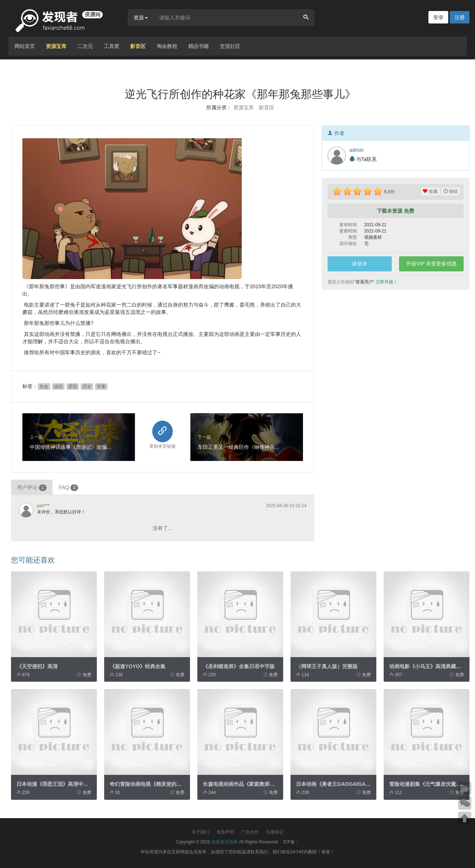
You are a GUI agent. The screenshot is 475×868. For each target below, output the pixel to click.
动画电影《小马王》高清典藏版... (427, 666)
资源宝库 (56, 46)
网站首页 (25, 46)
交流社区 (230, 46)
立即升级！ (387, 282)
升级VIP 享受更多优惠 (431, 264)
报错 (451, 191)
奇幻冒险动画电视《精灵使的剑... (148, 784)
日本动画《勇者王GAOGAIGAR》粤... (340, 784)
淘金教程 (167, 46)
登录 (438, 17)
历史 (87, 387)
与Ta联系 (363, 159)
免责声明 (225, 832)
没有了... (162, 528)
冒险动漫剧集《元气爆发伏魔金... (427, 784)
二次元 (85, 46)
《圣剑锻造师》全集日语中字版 (239, 666)
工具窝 (112, 46)
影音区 (138, 46)
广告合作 (250, 832)
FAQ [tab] (69, 488)
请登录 (359, 264)
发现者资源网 (224, 842)
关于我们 (200, 832)
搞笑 (58, 387)
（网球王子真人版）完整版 (327, 666)
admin (357, 150)
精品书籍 (198, 46)
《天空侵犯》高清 (37, 666)
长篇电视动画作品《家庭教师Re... (242, 784)
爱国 (73, 387)
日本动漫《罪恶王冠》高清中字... (55, 784)
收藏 (430, 191)
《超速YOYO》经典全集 (138, 666)
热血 (44, 387)
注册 (460, 17)
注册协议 (275, 832)
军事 (101, 387)
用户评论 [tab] (32, 488)
